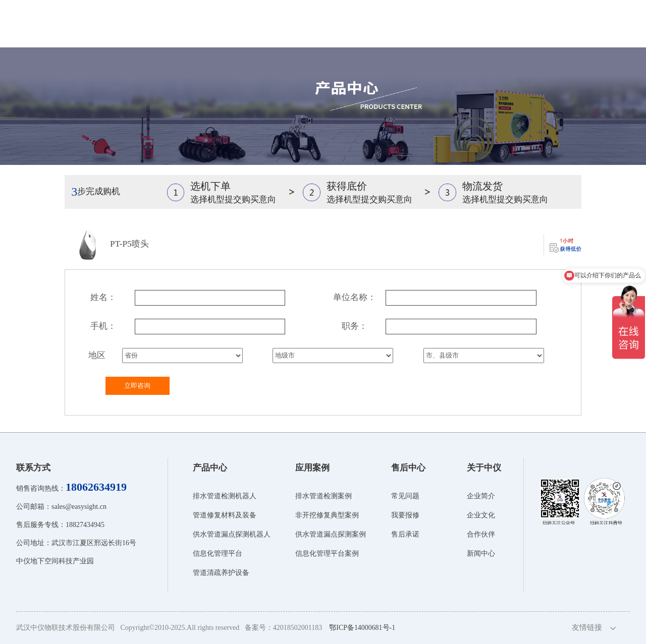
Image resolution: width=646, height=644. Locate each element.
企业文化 (481, 515)
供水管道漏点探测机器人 (232, 534)
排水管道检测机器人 (225, 496)
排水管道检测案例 (324, 496)
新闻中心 (481, 553)
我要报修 (405, 515)
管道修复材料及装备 (225, 515)
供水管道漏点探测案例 (331, 534)
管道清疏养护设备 (221, 573)
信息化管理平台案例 (327, 553)
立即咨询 (137, 386)
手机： (103, 326)
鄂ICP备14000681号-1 (362, 628)
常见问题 (405, 496)
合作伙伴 (481, 534)
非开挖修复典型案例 (327, 515)
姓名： (103, 297)
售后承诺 (405, 534)
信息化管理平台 (218, 553)
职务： (355, 326)
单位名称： (355, 297)
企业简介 (481, 496)
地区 (97, 355)
